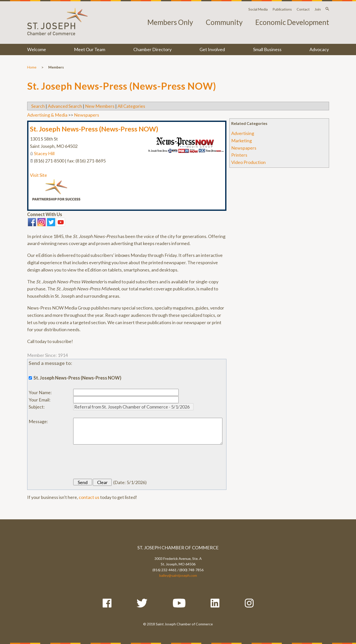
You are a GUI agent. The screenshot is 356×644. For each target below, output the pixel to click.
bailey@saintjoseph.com (178, 575)
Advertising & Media (47, 115)
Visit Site (38, 175)
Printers (239, 155)
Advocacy (319, 49)
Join (318, 9)
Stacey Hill (44, 153)
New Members (100, 106)
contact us (89, 497)
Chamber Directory (152, 49)
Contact (303, 9)
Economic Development (292, 22)
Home (32, 67)
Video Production (248, 162)
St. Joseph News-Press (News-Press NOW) (94, 129)
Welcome (37, 49)
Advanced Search (65, 106)
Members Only (170, 22)
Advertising (243, 133)
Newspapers (244, 148)
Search (38, 106)
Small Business (267, 49)
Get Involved (212, 49)
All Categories (131, 106)
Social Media (258, 9)
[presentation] (111, 462)
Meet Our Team (90, 49)
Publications (282, 9)
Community (224, 22)
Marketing (242, 141)
